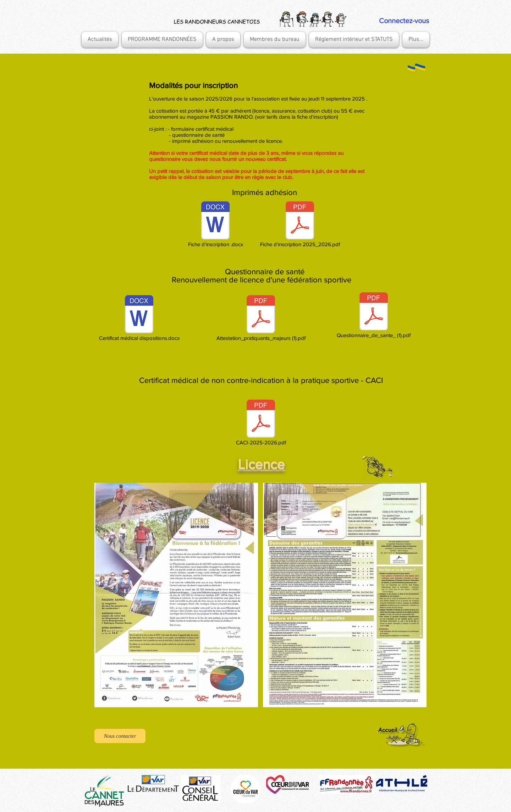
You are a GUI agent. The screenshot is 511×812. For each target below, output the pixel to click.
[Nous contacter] (120, 736)
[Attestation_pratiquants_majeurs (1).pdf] (261, 319)
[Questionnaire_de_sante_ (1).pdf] (374, 316)
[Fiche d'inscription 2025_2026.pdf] (300, 225)
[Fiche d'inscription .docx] (215, 225)
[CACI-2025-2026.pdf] (261, 423)
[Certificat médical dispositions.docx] (139, 319)
